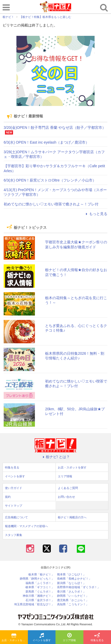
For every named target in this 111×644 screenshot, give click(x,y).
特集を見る (97, 638)
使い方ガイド (14, 488)
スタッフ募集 (14, 535)
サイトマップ (14, 506)
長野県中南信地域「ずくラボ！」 (79, 587)
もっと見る (96, 214)
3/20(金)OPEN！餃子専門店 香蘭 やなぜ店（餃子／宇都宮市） (55, 128)
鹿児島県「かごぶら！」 (73, 600)
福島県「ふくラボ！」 (40, 583)
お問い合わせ (66, 497)
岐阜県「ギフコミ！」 (40, 587)
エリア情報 (69, 638)
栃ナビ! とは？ (55, 457)
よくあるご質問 (68, 488)
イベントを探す (42, 638)
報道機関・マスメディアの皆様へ (26, 526)
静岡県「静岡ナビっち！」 (37, 579)
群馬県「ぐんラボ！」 (40, 592)
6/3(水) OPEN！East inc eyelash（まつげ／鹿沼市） (46, 142)
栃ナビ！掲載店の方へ (72, 517)
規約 (8, 497)
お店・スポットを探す (15, 638)
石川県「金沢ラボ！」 (40, 600)
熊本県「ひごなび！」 (71, 575)
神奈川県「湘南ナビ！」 (38, 596)
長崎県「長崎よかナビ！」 (74, 579)
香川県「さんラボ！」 (71, 592)
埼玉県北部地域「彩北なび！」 (34, 604)
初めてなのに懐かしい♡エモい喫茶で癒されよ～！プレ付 (51, 204)
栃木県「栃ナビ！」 (41, 575)
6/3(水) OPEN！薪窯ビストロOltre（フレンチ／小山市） (50, 180)
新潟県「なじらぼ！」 (71, 583)
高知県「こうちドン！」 (73, 604)
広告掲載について (16, 517)
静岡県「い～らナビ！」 (73, 596)
